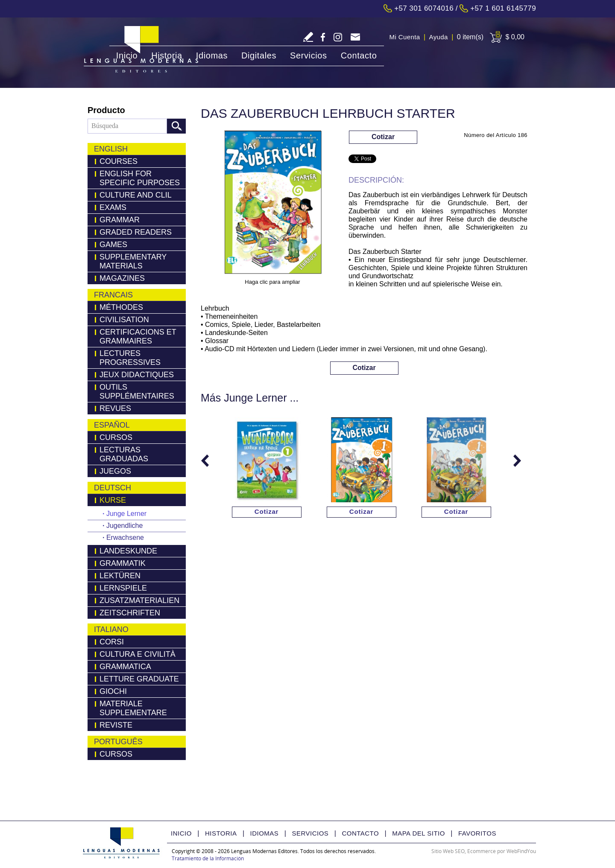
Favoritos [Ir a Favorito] (477, 833)
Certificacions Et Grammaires (138, 336)
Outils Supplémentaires (137, 392)
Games (113, 245)
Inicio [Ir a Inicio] (127, 55)
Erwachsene (123, 537)
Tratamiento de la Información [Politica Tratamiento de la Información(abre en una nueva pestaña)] (208, 858)
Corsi (112, 642)
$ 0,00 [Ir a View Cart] (515, 37)
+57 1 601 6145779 (503, 8)
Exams (113, 207)
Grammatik (123, 563)
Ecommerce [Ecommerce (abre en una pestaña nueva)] (482, 851)
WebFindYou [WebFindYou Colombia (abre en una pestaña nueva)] (521, 851)
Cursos (116, 437)
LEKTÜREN (120, 576)
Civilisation (124, 320)
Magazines (122, 278)
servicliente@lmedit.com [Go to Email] (355, 38)
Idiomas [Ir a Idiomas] (212, 55)
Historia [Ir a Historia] (167, 55)
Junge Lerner (124, 514)
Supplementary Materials (133, 261)
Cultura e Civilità (138, 654)
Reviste (116, 725)
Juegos (115, 471)
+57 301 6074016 (424, 8)
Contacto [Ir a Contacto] (359, 55)
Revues (115, 408)
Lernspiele (123, 588)
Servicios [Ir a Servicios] (309, 55)
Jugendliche (123, 526)
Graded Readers (136, 232)
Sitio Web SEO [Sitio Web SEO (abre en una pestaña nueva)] (448, 851)
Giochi (113, 691)
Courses (119, 161)
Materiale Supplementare (133, 708)
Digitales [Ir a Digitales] (259, 55)
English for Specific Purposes (140, 178)
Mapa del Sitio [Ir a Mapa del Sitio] (419, 833)
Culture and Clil (136, 195)
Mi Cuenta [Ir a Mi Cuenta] (405, 37)
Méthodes (121, 307)
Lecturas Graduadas (124, 454)
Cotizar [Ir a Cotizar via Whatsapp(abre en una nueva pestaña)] (383, 137)
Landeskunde (128, 551)
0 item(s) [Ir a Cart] (470, 37)
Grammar (120, 220)
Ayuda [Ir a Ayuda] (439, 37)
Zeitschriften (130, 613)
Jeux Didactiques (137, 375)
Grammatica (125, 667)
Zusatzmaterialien (139, 600)
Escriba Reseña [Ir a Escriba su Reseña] (308, 37)
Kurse (113, 500)
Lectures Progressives (130, 358)
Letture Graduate (139, 679)
